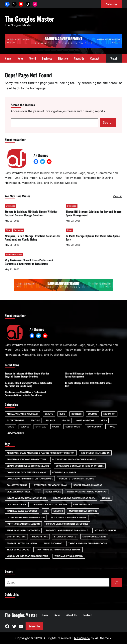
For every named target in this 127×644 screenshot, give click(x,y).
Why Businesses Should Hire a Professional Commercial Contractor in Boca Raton (29, 262)
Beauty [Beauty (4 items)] (49, 414)
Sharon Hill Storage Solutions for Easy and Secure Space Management (94, 213)
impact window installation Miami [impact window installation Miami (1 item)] (27, 498)
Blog (8, 230)
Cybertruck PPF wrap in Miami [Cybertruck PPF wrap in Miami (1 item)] (51, 485)
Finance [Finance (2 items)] (51, 420)
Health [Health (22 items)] (66, 420)
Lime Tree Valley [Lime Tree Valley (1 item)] (83, 504)
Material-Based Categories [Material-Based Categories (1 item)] (22, 511)
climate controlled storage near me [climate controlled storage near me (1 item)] (28, 466)
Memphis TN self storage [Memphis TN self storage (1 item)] (83, 511)
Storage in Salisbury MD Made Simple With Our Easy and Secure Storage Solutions (31, 213)
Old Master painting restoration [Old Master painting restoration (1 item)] (26, 517)
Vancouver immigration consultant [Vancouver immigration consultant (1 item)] (27, 556)
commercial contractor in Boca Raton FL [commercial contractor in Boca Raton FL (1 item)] (80, 466)
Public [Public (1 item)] (10, 427)
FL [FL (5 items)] (38, 492)
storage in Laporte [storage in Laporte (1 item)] (65, 537)
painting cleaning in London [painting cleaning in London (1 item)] (23, 524)
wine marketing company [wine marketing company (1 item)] (69, 556)
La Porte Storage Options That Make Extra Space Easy (93, 237)
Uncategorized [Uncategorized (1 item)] (15, 433)
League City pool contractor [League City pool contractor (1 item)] (50, 504)
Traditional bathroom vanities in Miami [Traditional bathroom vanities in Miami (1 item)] (58, 550)
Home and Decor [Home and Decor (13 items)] (85, 420)
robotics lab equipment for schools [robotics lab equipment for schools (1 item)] (67, 530)
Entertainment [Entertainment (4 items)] (16, 420)
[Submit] (117, 582)
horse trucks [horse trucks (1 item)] (53, 492)
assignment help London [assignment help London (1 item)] (95, 453)
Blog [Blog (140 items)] (62, 414)
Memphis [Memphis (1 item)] (58, 511)
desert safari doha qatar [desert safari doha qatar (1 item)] (88, 485)
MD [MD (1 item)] (45, 511)
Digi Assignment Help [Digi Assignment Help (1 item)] (19, 492)
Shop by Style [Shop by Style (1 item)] (40, 537)
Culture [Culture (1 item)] (92, 414)
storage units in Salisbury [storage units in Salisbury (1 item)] (22, 543)
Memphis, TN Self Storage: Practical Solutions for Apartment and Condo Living (33, 237)
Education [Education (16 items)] (109, 414)
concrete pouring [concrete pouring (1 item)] (17, 485)
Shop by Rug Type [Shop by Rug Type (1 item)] (16, 537)
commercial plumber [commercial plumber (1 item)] (64, 472)
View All (118, 196)
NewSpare (82, 638)
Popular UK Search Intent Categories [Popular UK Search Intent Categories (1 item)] (67, 524)
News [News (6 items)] (104, 420)
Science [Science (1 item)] (25, 427)
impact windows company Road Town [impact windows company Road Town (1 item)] (74, 498)
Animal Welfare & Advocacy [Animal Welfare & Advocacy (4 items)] (23, 414)
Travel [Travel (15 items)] (111, 427)
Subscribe (34, 626)
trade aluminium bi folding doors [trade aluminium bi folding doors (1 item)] (88, 543)
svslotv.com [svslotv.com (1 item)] (73, 427)
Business (11, 206)
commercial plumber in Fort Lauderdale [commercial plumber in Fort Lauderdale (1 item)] (30, 479)
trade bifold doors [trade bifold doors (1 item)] (18, 550)
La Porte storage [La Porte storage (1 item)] (17, 504)
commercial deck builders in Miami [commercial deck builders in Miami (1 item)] (26, 472)
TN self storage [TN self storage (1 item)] (53, 543)
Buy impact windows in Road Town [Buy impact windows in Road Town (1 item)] (26, 459)
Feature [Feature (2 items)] (35, 420)
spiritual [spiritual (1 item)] (41, 427)
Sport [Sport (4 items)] (56, 427)
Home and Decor (14, 254)
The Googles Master (29, 19)
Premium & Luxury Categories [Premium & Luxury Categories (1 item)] (23, 530)
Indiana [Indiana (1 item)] (106, 498)
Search (108, 122)
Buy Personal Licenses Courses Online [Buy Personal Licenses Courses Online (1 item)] (74, 459)
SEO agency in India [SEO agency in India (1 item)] (105, 530)
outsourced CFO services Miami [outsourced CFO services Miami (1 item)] (69, 517)
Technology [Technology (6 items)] (94, 427)
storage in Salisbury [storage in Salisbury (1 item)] (94, 537)
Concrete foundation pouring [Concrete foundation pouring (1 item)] (77, 479)
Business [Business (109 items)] (76, 414)
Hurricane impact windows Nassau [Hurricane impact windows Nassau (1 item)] (87, 492)
